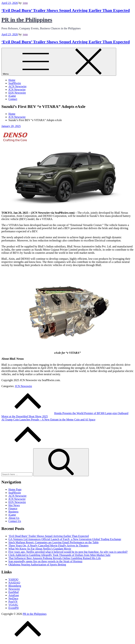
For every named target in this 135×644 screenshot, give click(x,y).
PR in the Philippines (27, 20)
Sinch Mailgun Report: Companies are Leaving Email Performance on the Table (54, 542)
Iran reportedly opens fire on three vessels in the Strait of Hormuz (45, 561)
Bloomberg (15, 586)
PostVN (13, 602)
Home (12, 80)
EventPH (14, 608)
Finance (13, 508)
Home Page (15, 489)
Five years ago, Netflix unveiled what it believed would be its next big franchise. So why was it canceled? (68, 552)
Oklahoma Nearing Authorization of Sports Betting (37, 564)
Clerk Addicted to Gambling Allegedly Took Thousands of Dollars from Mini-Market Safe (59, 555)
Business (13, 512)
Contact (13, 99)
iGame (12, 96)
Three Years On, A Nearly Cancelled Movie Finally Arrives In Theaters (49, 546)
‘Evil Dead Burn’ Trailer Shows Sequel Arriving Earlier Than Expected (66, 10)
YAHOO (13, 579)
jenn (25, 3)
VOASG (13, 605)
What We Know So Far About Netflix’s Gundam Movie (40, 549)
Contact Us (15, 521)
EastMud (14, 592)
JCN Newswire (17, 90)
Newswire (14, 589)
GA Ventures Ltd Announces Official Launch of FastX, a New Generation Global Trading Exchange (65, 539)
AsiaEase (14, 595)
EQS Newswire (17, 93)
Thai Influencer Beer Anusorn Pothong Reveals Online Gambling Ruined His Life (55, 558)
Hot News (14, 505)
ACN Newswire (17, 86)
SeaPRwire (15, 83)
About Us (14, 518)
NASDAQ (14, 583)
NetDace (13, 598)
